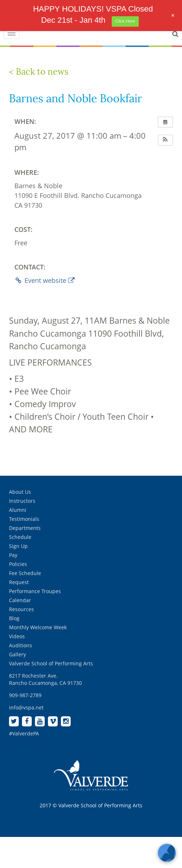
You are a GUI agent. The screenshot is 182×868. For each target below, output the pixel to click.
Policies (18, 564)
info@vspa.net (26, 707)
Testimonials (24, 519)
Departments (25, 528)
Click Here (125, 21)
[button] (165, 140)
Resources (21, 609)
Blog (14, 618)
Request (19, 582)
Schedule (20, 537)
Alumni (18, 510)
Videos (17, 636)
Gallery (17, 654)
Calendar (20, 600)
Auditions (21, 645)
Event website (45, 280)
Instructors (22, 501)
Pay (13, 555)
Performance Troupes (35, 591)
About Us (20, 492)
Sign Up (18, 546)
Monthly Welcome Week (38, 627)
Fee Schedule (25, 573)
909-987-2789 (25, 695)
